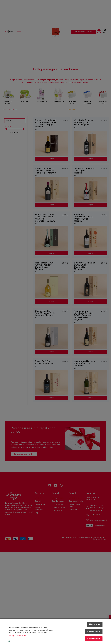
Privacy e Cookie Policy (17, 636)
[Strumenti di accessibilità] (9, 640)
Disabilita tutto (94, 632)
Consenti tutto (94, 639)
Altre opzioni (95, 624)
